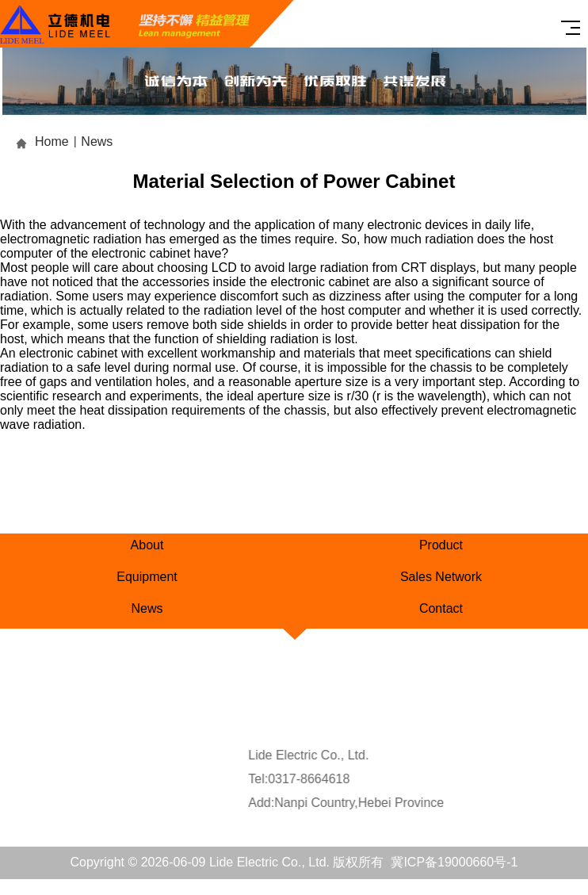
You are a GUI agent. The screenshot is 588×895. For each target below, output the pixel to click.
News (97, 142)
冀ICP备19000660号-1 (454, 862)
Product (441, 545)
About (147, 545)
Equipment (147, 577)
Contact (441, 608)
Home (52, 142)
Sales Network (441, 577)
